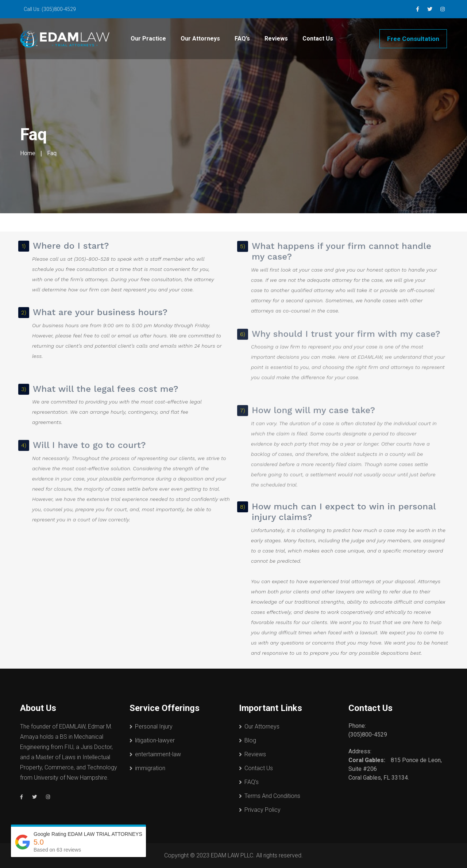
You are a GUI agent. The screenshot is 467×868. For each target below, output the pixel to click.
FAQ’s (242, 39)
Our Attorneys (200, 39)
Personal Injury (154, 726)
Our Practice (148, 39)
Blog (250, 740)
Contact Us (318, 39)
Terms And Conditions (272, 796)
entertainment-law (158, 754)
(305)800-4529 (59, 9)
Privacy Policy (263, 810)
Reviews (276, 39)
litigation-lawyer (155, 740)
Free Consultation (413, 39)
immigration (150, 768)
